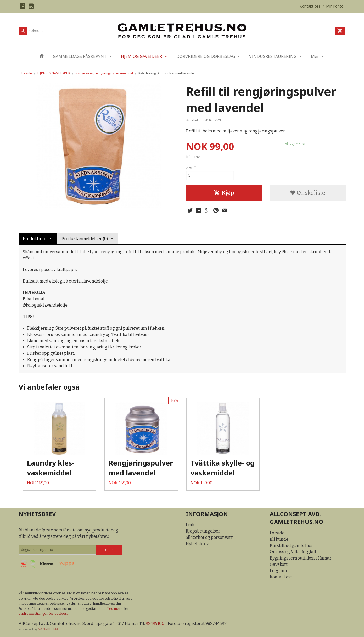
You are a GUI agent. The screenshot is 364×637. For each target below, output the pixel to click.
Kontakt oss (281, 577)
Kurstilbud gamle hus (291, 545)
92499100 (155, 624)
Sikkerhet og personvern (210, 537)
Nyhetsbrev (197, 544)
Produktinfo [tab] (35, 239)
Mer (315, 56)
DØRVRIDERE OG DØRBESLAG (206, 56)
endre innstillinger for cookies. (43, 614)
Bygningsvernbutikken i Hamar (301, 558)
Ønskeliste (308, 193)
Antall (191, 168)
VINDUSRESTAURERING (273, 56)
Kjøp (224, 193)
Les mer (114, 609)
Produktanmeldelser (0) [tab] (85, 239)
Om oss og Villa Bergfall (293, 552)
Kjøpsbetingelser (203, 531)
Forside (27, 73)
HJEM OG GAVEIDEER (141, 56)
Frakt (191, 525)
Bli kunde (279, 539)
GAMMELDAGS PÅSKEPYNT (80, 56)
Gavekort (279, 564)
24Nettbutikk (49, 629)
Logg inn (278, 571)
